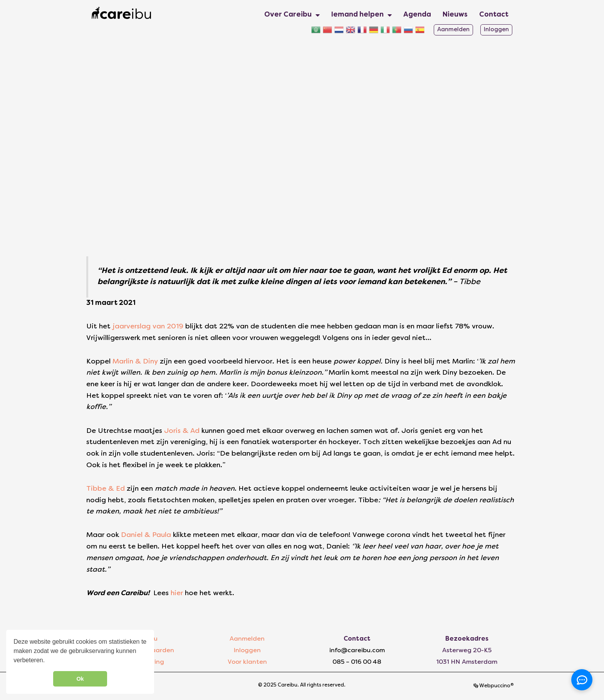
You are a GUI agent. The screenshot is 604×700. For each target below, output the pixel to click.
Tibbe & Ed (106, 489)
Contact (494, 15)
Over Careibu (292, 15)
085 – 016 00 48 (357, 662)
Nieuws (455, 15)
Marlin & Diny (134, 362)
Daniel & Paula (145, 535)
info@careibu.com (357, 651)
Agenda (417, 15)
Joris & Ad (181, 431)
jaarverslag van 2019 (147, 327)
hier (178, 593)
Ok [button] (80, 679)
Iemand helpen (362, 15)
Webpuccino (496, 686)
